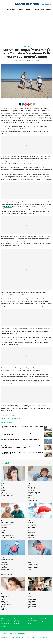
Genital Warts (5, 527)
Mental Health (26, 47)
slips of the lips (37, 381)
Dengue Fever (31, 487)
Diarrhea (30, 497)
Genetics (3, 526)
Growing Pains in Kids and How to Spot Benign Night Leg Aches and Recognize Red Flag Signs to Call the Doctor (21, 447)
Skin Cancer (4, 606)
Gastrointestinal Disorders (8, 522)
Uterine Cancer (32, 598)
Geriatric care (5, 529)
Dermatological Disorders (35, 492)
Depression (31, 491)
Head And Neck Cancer (7, 537)
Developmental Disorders (34, 494)
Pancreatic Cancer (33, 561)
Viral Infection (31, 601)
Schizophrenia (5, 596)
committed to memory (24, 340)
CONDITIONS (48, 9)
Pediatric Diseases (33, 568)
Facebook (43, 618)
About (16, 618)
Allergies (3, 491)
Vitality (3, 618)
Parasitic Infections (33, 564)
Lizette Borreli (36, 60)
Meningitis (4, 566)
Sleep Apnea (5, 610)
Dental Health (31, 489)
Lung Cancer (31, 537)
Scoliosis (3, 598)
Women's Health (32, 605)
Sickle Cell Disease (6, 605)
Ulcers (29, 596)
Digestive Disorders (33, 499)
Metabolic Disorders (6, 574)
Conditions (7, 463)
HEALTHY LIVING (28, 9)
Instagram (44, 622)
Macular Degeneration (7, 559)
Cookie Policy (31, 623)
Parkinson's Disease (33, 566)
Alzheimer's (4, 494)
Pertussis (30, 569)
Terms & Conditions (33, 620)
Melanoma (4, 563)
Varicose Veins (32, 600)
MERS (2, 573)
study (29, 118)
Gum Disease (5, 534)
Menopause (4, 568)
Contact (17, 620)
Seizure (3, 600)
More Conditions (48, 464)
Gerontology (4, 531)
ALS (2, 492)
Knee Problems (32, 526)
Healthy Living (5, 623)
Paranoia (30, 563)
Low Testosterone (32, 536)
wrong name (8, 207)
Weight (29, 603)
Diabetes (30, 495)
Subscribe (17, 622)
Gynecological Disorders (8, 536)
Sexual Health (5, 603)
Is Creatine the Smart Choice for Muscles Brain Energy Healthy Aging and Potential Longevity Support (23, 427)
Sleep (3, 608)
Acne (2, 486)
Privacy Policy (31, 622)
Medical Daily (27, 4)
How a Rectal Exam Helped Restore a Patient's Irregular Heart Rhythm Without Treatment (22, 434)
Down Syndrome (32, 500)
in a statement (36, 131)
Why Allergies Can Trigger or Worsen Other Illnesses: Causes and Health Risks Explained (23, 453)
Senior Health (5, 601)
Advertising (17, 623)
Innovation (4, 622)
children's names (36, 161)
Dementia (30, 486)
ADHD (3, 487)
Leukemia (30, 529)
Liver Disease (31, 532)
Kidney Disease (32, 524)
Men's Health (5, 564)
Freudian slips (40, 306)
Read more (27, 639)
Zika (29, 608)
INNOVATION (20, 9)
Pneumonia (31, 571)
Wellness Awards (39, 9)
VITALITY (4, 9)
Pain (29, 559)
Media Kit (30, 618)
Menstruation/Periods (7, 569)
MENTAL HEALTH (11, 9)
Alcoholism (4, 489)
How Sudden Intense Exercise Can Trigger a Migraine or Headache (21, 439)
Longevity (30, 534)
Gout (2, 532)
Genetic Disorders (6, 524)
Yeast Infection (32, 606)
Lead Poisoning (32, 527)
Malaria (3, 561)
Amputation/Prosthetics (8, 495)
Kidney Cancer (32, 522)
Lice (29, 531)
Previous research (7, 156)
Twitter (43, 620)
